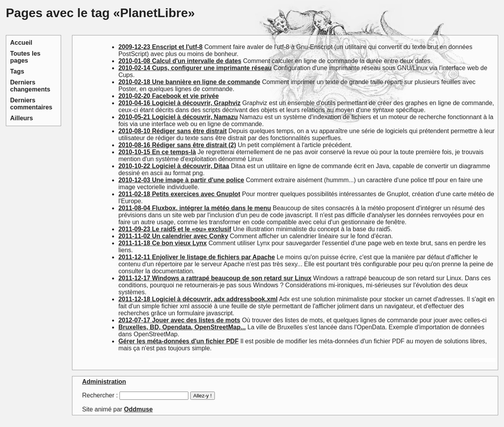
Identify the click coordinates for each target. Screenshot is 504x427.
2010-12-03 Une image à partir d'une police (181, 180)
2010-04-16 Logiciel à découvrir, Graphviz (179, 103)
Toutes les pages (25, 57)
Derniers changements (30, 86)
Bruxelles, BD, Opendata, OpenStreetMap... (182, 327)
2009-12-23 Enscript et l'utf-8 (160, 47)
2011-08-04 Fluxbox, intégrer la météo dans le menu (195, 208)
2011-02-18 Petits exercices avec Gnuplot (179, 194)
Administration (104, 382)
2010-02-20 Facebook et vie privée (169, 96)
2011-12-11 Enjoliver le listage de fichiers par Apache (197, 257)
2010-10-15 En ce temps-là (157, 152)
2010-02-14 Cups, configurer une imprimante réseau (195, 68)
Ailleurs (22, 118)
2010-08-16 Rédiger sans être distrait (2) (177, 145)
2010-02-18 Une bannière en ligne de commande (189, 82)
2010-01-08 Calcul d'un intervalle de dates (180, 61)
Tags (17, 71)
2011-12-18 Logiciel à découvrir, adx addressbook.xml (198, 299)
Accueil (21, 43)
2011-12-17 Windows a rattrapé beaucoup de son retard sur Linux (215, 278)
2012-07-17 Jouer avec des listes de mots (179, 320)
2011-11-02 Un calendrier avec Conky (173, 236)
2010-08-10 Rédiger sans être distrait (172, 131)
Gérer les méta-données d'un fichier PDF (178, 341)
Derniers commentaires (31, 104)
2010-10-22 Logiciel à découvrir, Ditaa (174, 166)
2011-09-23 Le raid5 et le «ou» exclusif (175, 229)
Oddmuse (139, 409)
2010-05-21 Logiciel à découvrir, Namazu (178, 117)
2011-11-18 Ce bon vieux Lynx (162, 243)
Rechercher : (100, 395)
